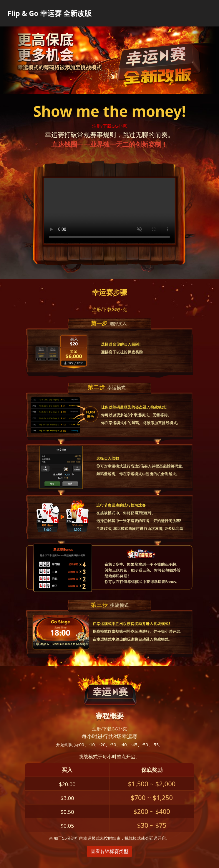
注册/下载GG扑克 (109, 126)
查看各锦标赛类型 (109, 851)
